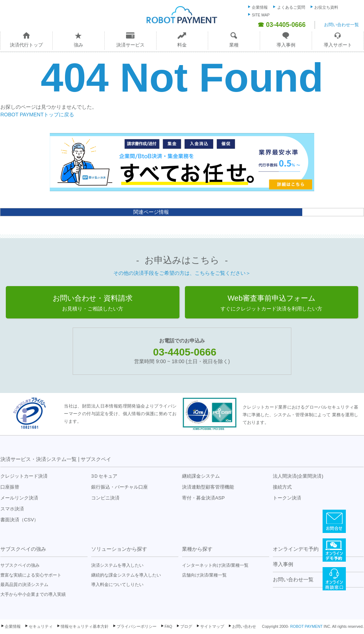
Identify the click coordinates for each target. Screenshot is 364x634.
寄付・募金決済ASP (203, 498)
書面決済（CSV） (19, 520)
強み (78, 45)
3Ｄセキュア (104, 476)
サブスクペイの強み (23, 549)
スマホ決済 (12, 509)
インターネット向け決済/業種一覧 (215, 565)
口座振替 (10, 487)
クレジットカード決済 (24, 476)
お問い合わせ (244, 626)
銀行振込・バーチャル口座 (120, 487)
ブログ (186, 626)
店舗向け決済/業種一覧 (204, 575)
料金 (182, 45)
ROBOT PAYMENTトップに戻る (37, 115)
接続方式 (282, 487)
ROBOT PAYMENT (306, 626)
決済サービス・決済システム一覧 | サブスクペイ (56, 459)
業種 (234, 45)
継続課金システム (201, 476)
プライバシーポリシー (137, 626)
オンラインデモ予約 (296, 549)
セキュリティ (41, 626)
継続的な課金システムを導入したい (126, 575)
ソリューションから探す (119, 549)
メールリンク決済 (19, 498)
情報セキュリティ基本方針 (85, 626)
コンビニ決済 (105, 498)
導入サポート (338, 45)
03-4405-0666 (185, 352)
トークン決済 (287, 498)
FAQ (168, 626)
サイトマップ (212, 626)
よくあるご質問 (291, 7)
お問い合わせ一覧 (341, 25)
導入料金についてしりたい (117, 585)
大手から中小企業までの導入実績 (33, 594)
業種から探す (197, 549)
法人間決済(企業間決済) (298, 476)
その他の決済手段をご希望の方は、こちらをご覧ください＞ (182, 273)
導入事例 (286, 45)
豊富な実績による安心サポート (31, 575)
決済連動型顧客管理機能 (208, 487)
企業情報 (260, 7)
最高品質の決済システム (24, 585)
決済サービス (130, 45)
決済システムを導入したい (117, 565)
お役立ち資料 (326, 7)
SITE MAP (261, 15)
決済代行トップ (26, 45)
